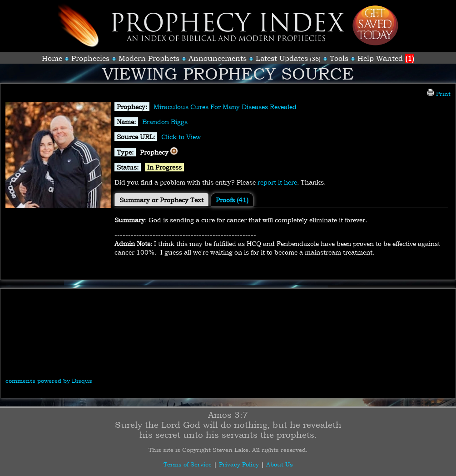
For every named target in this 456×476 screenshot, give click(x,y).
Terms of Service (188, 464)
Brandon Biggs (165, 122)
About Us (280, 464)
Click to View (181, 137)
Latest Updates (282, 58)
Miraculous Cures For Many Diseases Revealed (225, 107)
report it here (277, 182)
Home (52, 58)
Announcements (218, 58)
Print (439, 94)
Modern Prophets (149, 58)
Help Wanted (386, 58)
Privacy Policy (239, 464)
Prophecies (90, 58)
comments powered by (49, 381)
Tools (339, 58)
